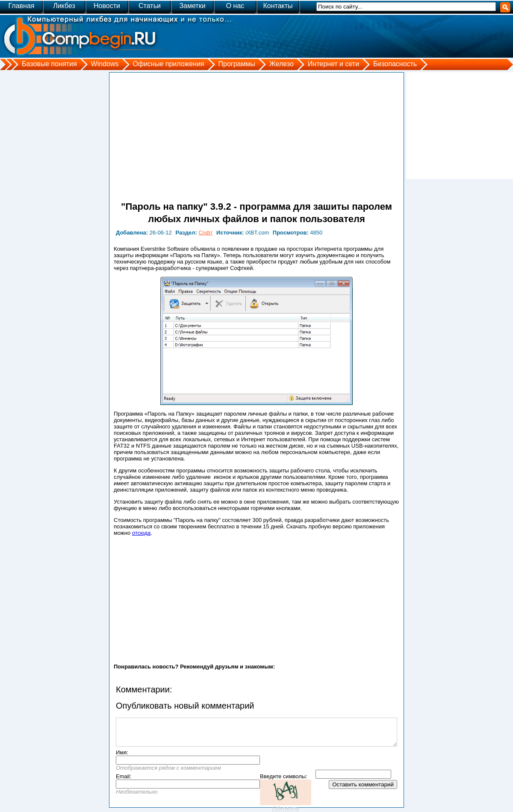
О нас (235, 6)
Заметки (192, 6)
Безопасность (395, 64)
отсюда (142, 533)
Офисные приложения (169, 64)
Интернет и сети (333, 64)
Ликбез (64, 6)
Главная (22, 6)
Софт (205, 233)
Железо (282, 64)
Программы (237, 64)
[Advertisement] (256, 137)
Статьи (150, 6)
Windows (105, 64)
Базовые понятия (49, 64)
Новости (107, 6)
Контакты (278, 6)
